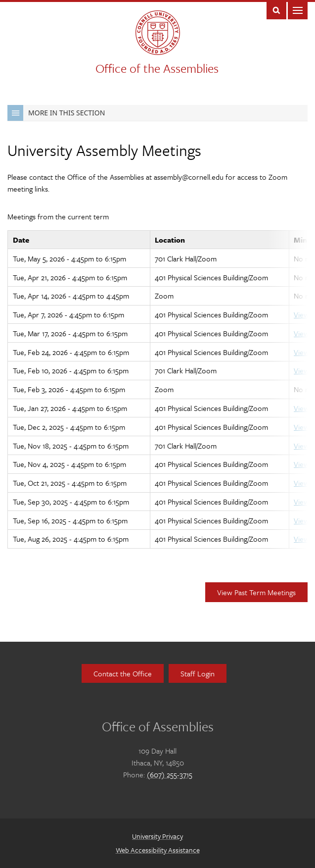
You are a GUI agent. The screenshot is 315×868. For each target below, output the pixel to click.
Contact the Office (123, 673)
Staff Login (198, 673)
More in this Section (56, 113)
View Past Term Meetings (256, 592)
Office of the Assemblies (157, 68)
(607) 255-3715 (170, 774)
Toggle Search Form (276, 10)
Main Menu (298, 10)
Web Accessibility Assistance (158, 850)
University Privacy (157, 836)
